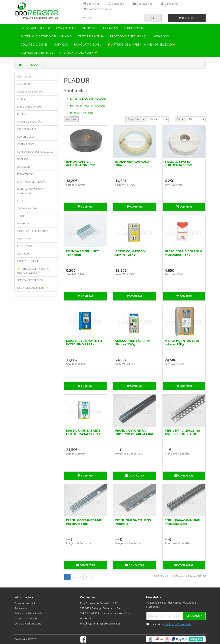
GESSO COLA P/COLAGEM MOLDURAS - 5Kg (184, 253)
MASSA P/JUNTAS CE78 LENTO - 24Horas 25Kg (83, 432)
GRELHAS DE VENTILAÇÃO (32, 182)
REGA (20, 201)
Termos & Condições (27, 618)
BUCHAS (22, 114)
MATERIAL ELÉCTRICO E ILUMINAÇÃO (46, 36)
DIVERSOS (89, 28)
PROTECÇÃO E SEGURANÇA (129, 36)
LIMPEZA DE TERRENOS (37, 53)
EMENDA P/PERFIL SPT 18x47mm (82, 253)
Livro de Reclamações (28, 623)
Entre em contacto (26, 603)
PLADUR (34, 65)
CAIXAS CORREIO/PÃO (30, 122)
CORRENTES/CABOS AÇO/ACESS (35, 152)
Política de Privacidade (28, 613)
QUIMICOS (61, 44)
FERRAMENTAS (134, 28)
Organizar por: (136, 119)
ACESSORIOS (24, 84)
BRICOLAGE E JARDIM (35, 28)
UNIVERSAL (23, 224)
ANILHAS (22, 99)
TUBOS (21, 216)
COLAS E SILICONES (34, 44)
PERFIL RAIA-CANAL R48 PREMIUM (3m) (182, 522)
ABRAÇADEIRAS (26, 77)
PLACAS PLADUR (81, 113)
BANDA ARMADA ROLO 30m (132, 163)
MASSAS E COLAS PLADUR (88, 98)
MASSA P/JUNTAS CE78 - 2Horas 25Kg (133, 342)
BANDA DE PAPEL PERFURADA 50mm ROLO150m (178, 165)
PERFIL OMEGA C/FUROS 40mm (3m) (133, 522)
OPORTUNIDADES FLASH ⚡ (79, 53)
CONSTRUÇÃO (66, 28)
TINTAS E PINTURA (91, 36)
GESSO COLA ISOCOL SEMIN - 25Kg (131, 253)
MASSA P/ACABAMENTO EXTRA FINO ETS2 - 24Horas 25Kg (84, 344)
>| (87, 577)
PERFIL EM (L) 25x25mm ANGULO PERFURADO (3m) (182, 434)
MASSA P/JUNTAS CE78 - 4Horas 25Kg (183, 342)
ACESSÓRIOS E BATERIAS (31, 92)
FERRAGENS (110, 28)
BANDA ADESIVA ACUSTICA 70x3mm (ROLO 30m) (81, 165)
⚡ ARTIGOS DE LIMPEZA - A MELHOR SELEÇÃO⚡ (141, 44)
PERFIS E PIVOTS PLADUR (87, 106)
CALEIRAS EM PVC (27, 129)
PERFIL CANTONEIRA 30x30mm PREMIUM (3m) (134, 432)
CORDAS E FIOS (26, 144)
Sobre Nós (21, 608)
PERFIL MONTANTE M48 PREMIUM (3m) (84, 522)
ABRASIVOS (161, 36)
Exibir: (180, 119)
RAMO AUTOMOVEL (88, 44)
